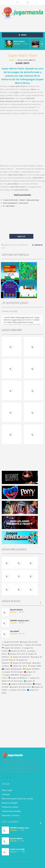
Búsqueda (18, 2)
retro (4, 248)
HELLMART (15, 631)
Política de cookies (10, 807)
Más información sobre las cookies (17, 799)
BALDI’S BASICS (19, 41)
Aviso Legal (7, 790)
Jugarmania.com (25, 861)
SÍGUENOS (27, 2)
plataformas (23, 245)
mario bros (14, 245)
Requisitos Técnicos (11, 815)
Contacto (6, 794)
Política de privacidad (11, 811)
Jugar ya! (21, 236)
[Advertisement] (23, 24)
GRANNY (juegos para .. (20, 620)
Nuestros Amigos (10, 803)
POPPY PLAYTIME (17, 849)
